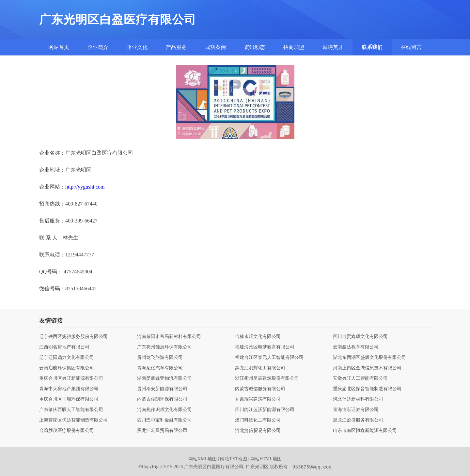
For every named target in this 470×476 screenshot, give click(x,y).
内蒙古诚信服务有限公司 (260, 389)
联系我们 (372, 47)
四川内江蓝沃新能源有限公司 (265, 410)
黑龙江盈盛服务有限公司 (358, 420)
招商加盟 (294, 47)
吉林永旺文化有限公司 (258, 337)
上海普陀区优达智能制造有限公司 (73, 420)
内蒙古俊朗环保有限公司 (162, 399)
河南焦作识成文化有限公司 (164, 410)
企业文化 (137, 47)
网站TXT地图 (234, 459)
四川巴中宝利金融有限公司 (164, 420)
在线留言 (411, 47)
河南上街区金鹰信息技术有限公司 (367, 368)
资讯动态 (255, 47)
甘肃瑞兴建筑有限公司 (258, 399)
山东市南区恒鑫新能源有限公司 (365, 431)
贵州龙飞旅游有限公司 (160, 358)
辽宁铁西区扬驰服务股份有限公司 (73, 337)
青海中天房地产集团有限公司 (69, 389)
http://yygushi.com (85, 187)
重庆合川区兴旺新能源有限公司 (71, 378)
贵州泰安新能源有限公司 (162, 389)
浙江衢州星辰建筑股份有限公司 (267, 378)
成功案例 (215, 47)
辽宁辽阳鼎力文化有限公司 (67, 358)
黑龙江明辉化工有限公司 (260, 368)
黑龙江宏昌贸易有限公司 (162, 431)
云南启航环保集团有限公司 (67, 368)
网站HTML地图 (266, 459)
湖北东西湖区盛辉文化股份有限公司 (369, 358)
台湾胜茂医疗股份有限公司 (67, 431)
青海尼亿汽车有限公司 (160, 368)
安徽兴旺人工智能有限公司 (360, 378)
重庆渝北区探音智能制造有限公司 (367, 389)
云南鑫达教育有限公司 (356, 347)
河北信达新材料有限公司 (358, 399)
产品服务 (176, 47)
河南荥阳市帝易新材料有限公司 (169, 337)
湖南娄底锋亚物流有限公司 (164, 378)
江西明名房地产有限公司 (64, 347)
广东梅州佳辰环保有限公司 (164, 347)
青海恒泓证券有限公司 (356, 410)
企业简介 (98, 47)
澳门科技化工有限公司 (258, 420)
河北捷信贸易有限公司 (258, 431)
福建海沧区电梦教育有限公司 (265, 347)
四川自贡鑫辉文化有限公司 (360, 337)
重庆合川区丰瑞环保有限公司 (69, 399)
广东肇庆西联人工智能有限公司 (71, 410)
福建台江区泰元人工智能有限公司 (269, 358)
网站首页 (59, 47)
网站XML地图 (203, 459)
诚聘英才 (333, 47)
